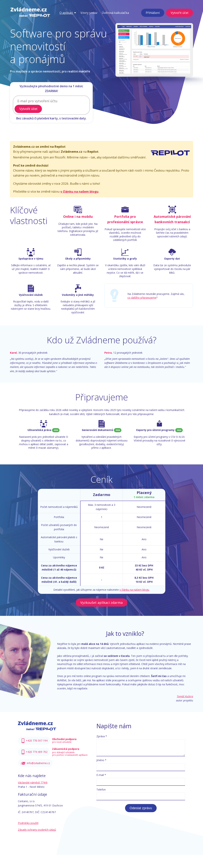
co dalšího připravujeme (142, 298)
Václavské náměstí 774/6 (33, 783)
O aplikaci (68, 13)
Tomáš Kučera (185, 697)
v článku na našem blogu (79, 192)
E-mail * (101, 775)
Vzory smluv (89, 13)
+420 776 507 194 (37, 741)
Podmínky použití (28, 823)
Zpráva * (102, 737)
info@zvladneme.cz (38, 763)
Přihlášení (153, 13)
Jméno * (101, 760)
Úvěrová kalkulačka (115, 13)
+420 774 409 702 (37, 752)
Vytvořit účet (180, 13)
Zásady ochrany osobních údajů (37, 830)
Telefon (101, 790)
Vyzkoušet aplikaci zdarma (101, 603)
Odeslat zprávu (141, 808)
